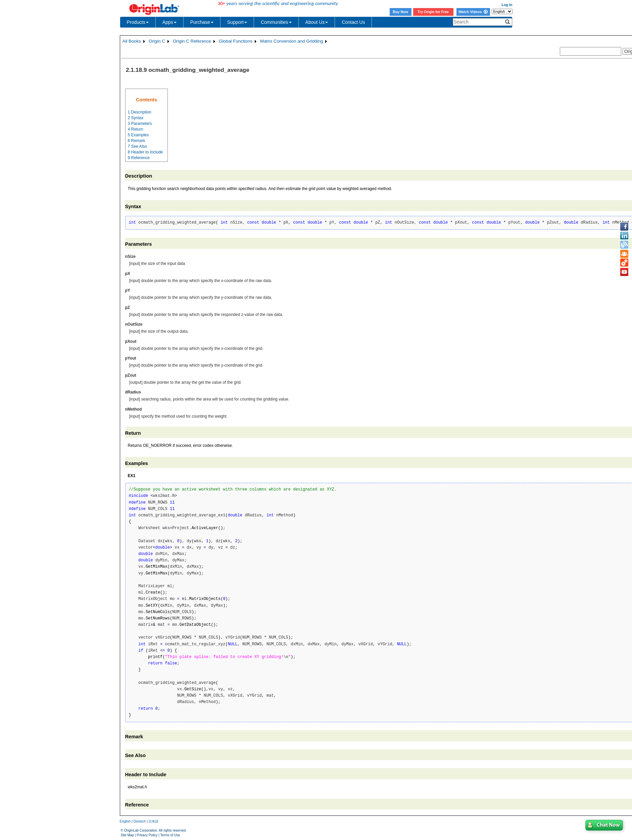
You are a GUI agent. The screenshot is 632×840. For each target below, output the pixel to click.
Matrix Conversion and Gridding (291, 41)
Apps (169, 22)
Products (138, 22)
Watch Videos (473, 12)
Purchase (202, 22)
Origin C (157, 41)
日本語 (153, 821)
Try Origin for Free (433, 12)
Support (237, 22)
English (125, 821)
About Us (317, 22)
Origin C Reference (192, 41)
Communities (276, 22)
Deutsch (139, 821)
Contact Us (353, 22)
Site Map (127, 835)
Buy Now (400, 12)
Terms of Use (170, 835)
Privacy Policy (147, 835)
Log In (507, 5)
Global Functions (236, 41)
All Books (132, 41)
